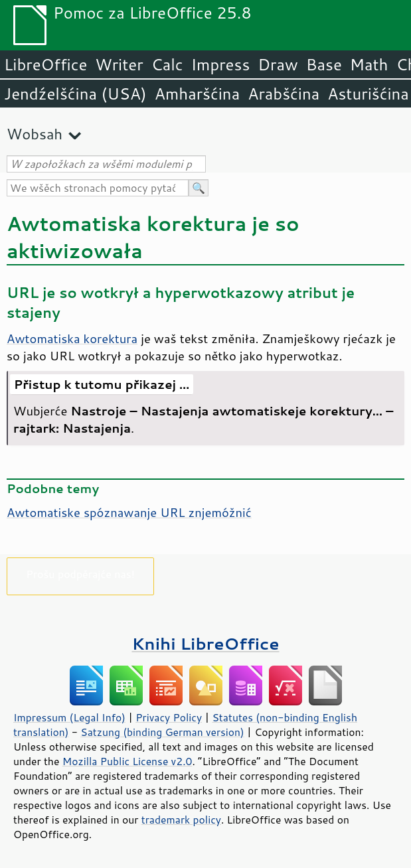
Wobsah (35, 134)
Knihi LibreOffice (205, 643)
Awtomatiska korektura (72, 338)
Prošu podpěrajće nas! (80, 574)
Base (324, 64)
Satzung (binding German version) (162, 732)
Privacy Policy (169, 717)
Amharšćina (197, 94)
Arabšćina (284, 94)
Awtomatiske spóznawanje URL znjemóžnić (129, 512)
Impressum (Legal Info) (69, 717)
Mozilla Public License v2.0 (127, 761)
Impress (221, 64)
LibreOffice (45, 64)
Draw (278, 64)
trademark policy (181, 820)
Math (369, 64)
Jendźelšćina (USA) (75, 94)
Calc (167, 64)
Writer (119, 64)
